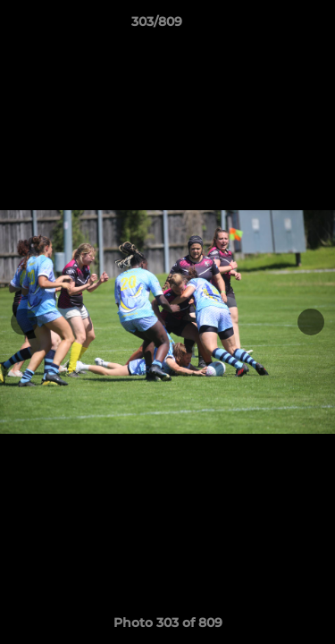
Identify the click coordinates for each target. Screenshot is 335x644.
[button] (271, 26)
